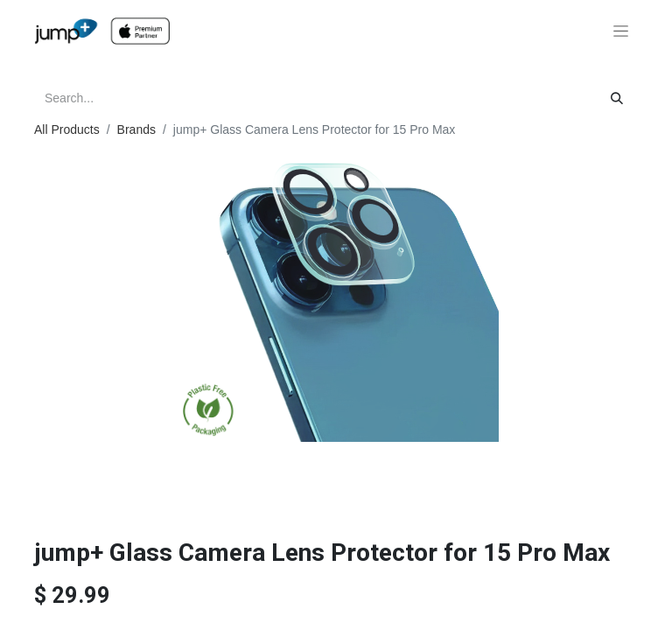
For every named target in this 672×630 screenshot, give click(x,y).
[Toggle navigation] (621, 31)
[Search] (617, 98)
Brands (136, 129)
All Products (67, 129)
